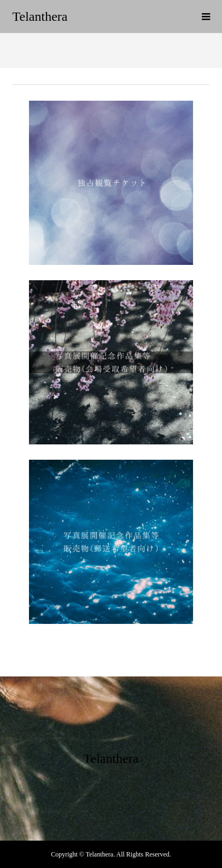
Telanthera (40, 16)
